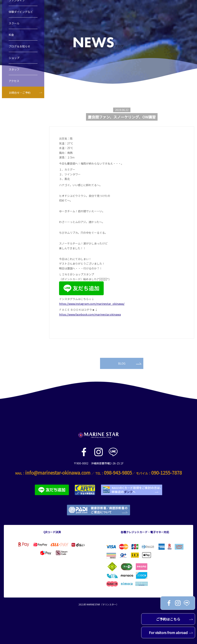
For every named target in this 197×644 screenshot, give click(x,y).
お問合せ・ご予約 (20, 93)
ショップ (14, 58)
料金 (11, 35)
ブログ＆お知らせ (19, 47)
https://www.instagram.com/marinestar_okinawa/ (92, 304)
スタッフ (14, 70)
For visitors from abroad (171, 632)
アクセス (14, 81)
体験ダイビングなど (21, 12)
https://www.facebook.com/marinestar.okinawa (90, 314)
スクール (14, 24)
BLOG (130, 363)
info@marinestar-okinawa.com (58, 473)
